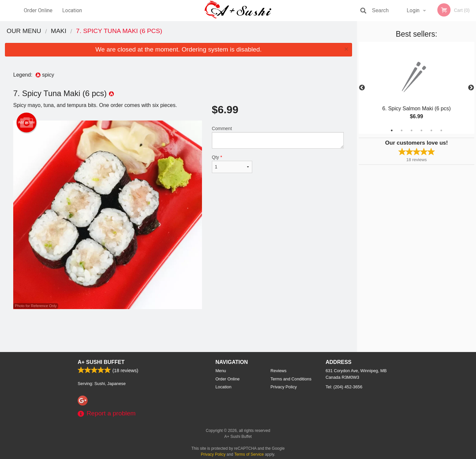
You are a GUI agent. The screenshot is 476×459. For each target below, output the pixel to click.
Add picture (27, 123)
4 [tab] (421, 130)
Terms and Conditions (291, 379)
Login (413, 10)
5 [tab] (431, 130)
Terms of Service (249, 454)
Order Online (38, 10)
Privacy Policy (284, 387)
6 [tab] (441, 130)
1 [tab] (392, 130)
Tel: (344, 387)
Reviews (278, 371)
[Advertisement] (178, 331)
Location (72, 10)
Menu (221, 371)
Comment (278, 137)
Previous (362, 88)
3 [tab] (412, 130)
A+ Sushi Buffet (101, 362)
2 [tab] (402, 130)
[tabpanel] (416, 88)
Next (471, 88)
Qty (232, 164)
